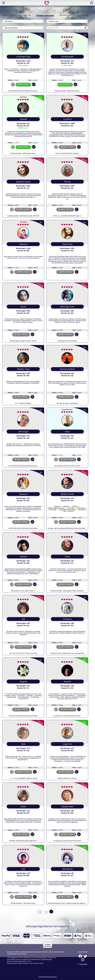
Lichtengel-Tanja (23, 57)
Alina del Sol (67, 869)
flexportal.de (53, 977)
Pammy (67, 182)
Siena (67, 432)
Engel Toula (67, 244)
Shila (23, 744)
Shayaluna (23, 494)
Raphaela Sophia (23, 182)
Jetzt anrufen (24, 84)
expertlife (47, 3)
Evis (23, 869)
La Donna (67, 119)
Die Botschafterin (67, 369)
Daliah (23, 807)
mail (34, 84)
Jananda (23, 119)
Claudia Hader (67, 807)
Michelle (67, 682)
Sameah (23, 557)
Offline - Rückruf (68, 147)
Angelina (23, 682)
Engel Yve (67, 744)
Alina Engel (23, 432)
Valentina (23, 244)
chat (13, 84)
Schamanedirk (67, 57)
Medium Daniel (67, 494)
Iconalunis (67, 619)
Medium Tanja (23, 369)
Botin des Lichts (67, 307)
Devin (67, 557)
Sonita (23, 307)
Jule (23, 619)
